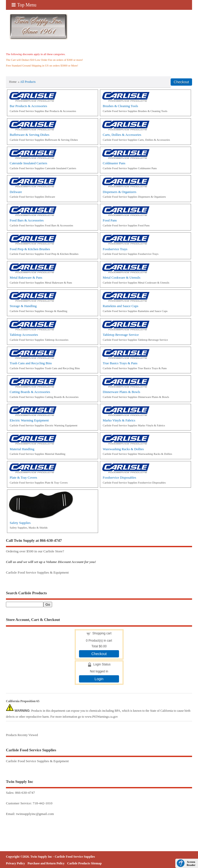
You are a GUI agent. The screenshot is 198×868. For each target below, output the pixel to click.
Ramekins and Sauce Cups (121, 306)
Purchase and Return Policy (46, 863)
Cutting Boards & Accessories (30, 392)
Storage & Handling (23, 306)
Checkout (99, 654)
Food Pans (110, 220)
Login (99, 679)
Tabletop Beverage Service (121, 335)
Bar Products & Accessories (29, 106)
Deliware (16, 192)
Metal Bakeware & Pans (26, 277)
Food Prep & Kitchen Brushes (30, 249)
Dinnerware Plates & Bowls (121, 392)
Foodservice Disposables (119, 477)
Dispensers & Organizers (120, 192)
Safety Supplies (20, 523)
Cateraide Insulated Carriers (29, 163)
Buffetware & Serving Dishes (30, 135)
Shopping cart (102, 633)
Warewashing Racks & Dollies (123, 449)
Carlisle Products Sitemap (84, 863)
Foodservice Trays (115, 249)
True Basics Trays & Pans (120, 363)
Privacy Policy (15, 863)
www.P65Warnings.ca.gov (101, 717)
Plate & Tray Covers (23, 477)
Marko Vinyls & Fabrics (119, 420)
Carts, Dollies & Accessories (122, 135)
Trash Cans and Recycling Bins (31, 363)
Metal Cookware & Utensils (122, 277)
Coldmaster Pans (114, 163)
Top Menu (24, 5)
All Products (28, 82)
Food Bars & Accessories (27, 220)
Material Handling (22, 449)
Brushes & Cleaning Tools (120, 106)
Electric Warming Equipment (29, 420)
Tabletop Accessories (24, 335)
